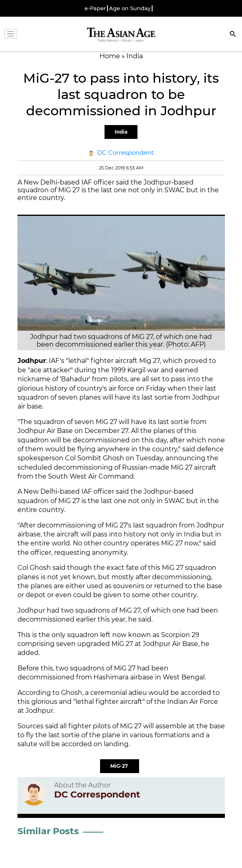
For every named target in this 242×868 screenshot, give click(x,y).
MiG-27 (120, 766)
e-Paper (95, 8)
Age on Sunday (130, 8)
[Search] (233, 35)
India (121, 132)
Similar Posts (48, 831)
